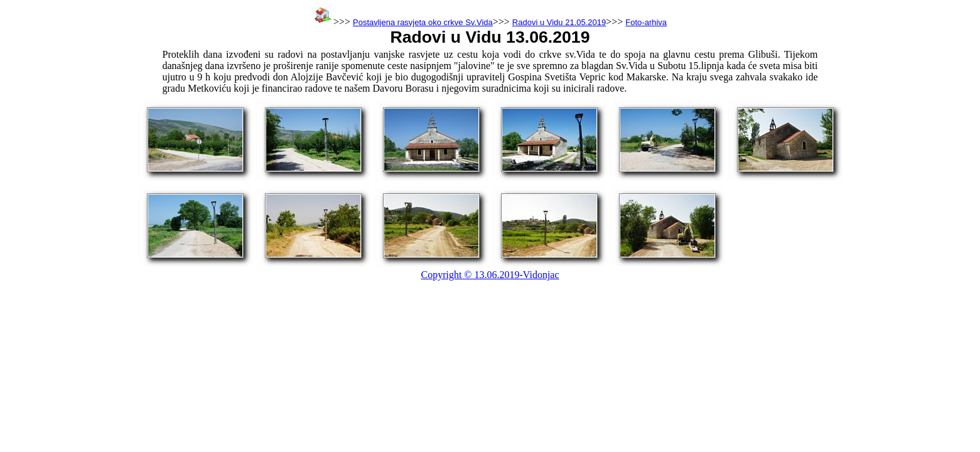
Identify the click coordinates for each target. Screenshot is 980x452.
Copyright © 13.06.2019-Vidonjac (490, 275)
